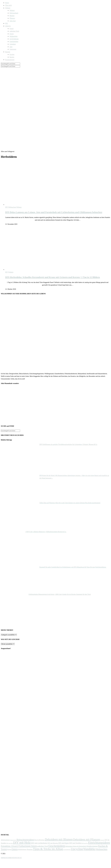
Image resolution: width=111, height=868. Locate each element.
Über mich (8, 5)
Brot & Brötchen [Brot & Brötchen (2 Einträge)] (39, 840)
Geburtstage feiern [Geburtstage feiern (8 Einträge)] (28, 846)
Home (7, 3)
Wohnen (8, 8)
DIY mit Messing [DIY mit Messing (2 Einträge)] (53, 843)
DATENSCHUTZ (16, 858)
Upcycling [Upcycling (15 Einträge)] (77, 849)
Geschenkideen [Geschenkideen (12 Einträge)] (57, 846)
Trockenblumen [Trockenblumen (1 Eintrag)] (67, 850)
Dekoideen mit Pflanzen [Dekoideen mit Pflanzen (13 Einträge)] (87, 839)
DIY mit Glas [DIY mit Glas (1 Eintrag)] (10, 843)
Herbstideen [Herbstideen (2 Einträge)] (69, 846)
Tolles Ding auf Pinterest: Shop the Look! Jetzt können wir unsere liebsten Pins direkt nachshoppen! (70, 503)
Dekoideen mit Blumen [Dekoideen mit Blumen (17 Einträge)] (59, 839)
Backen (12, 57)
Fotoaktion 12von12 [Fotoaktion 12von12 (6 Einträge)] (10, 846)
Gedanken (13, 44)
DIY (7, 23)
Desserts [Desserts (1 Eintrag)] (102, 840)
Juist (11, 47)
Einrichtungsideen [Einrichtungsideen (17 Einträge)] (99, 843)
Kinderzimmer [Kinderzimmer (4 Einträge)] (92, 846)
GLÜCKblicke (14, 39)
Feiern (11, 29)
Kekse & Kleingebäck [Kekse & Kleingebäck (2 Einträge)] (80, 846)
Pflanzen (12, 18)
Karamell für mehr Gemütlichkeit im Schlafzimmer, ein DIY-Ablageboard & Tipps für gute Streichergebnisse (73, 567)
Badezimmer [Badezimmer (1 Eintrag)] (13, 840)
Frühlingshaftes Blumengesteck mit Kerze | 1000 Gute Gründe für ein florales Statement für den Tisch (60, 594)
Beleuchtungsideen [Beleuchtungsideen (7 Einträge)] (25, 840)
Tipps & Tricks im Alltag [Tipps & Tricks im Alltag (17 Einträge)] (48, 849)
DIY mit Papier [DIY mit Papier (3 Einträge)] (64, 843)
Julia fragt (13, 21)
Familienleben (14, 42)
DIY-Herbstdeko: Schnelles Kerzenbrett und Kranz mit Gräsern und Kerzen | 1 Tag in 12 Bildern (53, 277)
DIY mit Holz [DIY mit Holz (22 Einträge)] (22, 843)
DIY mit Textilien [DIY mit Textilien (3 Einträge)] (75, 843)
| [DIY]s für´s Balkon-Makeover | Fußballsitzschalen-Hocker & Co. (46, 532)
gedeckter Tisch (14, 31)
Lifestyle (8, 26)
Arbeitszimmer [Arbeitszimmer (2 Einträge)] (5, 840)
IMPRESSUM (5, 858)
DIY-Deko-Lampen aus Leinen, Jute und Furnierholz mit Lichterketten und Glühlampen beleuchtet (54, 212)
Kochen (12, 54)
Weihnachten (13, 36)
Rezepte (8, 52)
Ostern (12, 34)
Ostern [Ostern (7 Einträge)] (15, 849)
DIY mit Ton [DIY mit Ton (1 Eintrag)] (85, 843)
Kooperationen (10, 60)
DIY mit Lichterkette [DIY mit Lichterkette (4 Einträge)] (39, 843)
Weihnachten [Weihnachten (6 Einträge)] (102, 849)
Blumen (12, 16)
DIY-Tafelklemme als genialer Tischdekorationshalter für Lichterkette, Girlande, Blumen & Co (68, 444)
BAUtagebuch (14, 13)
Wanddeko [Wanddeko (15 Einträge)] (89, 849)
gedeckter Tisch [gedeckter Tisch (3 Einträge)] (43, 846)
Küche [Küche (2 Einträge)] (9, 849)
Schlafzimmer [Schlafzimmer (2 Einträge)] (22, 849)
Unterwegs (13, 49)
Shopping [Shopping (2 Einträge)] (30, 849)
